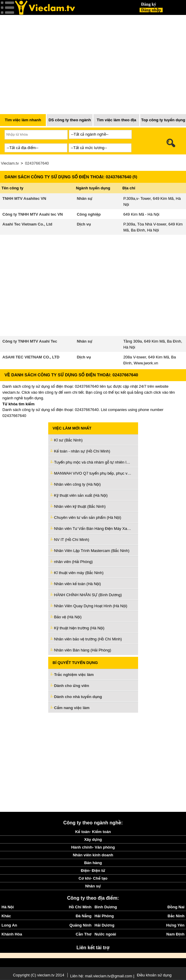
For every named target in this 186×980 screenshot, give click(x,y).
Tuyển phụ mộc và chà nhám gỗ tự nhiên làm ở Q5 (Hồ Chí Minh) (93, 462)
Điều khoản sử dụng (154, 975)
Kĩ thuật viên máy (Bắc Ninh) (79, 573)
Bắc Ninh (176, 916)
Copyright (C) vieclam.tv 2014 (38, 975)
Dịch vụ (84, 224)
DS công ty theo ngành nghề (70, 122)
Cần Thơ (84, 934)
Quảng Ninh (81, 925)
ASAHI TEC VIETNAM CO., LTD (31, 357)
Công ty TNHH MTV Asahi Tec (30, 341)
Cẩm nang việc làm (72, 708)
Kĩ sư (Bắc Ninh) (68, 440)
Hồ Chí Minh (80, 907)
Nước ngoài (105, 934)
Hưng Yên (175, 925)
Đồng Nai (176, 907)
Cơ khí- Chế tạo (93, 878)
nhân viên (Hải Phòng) (74, 562)
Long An (9, 925)
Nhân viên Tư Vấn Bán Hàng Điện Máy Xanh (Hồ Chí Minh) (93, 529)
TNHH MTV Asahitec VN (24, 198)
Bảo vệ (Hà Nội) (68, 617)
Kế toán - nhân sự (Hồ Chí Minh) (82, 451)
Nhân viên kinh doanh (93, 855)
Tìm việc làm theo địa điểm (117, 122)
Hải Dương (105, 925)
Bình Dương (106, 907)
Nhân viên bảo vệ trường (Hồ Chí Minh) (88, 639)
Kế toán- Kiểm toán (93, 832)
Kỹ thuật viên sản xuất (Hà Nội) (81, 495)
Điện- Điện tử (93, 871)
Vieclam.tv (10, 163)
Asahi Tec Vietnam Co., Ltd (27, 224)
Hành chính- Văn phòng (93, 847)
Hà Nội (8, 907)
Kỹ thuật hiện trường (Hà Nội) (79, 628)
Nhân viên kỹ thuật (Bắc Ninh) (80, 506)
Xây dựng (93, 839)
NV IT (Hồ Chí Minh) (72, 540)
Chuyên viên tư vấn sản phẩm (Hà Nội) (88, 517)
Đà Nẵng (84, 916)
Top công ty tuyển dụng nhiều (163, 122)
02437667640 (37, 163)
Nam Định (175, 934)
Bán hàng (93, 863)
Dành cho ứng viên (72, 686)
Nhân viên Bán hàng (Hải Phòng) (83, 650)
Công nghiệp (89, 214)
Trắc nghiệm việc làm (78, 675)
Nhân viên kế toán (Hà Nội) (78, 584)
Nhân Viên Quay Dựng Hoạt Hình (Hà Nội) (91, 606)
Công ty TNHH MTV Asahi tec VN (33, 214)
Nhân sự (84, 198)
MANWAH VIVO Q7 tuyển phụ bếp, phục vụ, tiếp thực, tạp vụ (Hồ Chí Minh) (93, 473)
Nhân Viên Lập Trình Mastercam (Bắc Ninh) (92, 551)
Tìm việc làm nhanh (23, 120)
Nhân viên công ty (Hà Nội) (78, 484)
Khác (6, 916)
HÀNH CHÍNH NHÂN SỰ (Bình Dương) (88, 595)
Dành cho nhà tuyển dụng (78, 697)
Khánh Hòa (12, 934)
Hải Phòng (104, 916)
